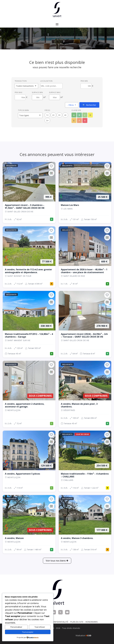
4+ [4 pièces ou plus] (65, 115)
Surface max (55, 92)
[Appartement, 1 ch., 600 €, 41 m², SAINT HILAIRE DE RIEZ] (85, 257)
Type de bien (23, 110)
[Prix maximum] (20, 97)
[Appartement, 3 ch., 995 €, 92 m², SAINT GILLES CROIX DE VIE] (29, 193)
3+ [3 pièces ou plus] (59, 115)
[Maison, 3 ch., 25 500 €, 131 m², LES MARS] (85, 193)
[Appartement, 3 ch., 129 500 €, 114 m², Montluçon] (29, 461)
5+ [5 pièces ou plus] (47, 121)
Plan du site (77, 622)
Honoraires (92, 622)
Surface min (37, 92)
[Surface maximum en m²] (54, 97)
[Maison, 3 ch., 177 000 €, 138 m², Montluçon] (85, 524)
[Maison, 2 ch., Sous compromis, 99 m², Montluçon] (29, 524)
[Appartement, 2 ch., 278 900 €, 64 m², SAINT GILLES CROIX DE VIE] (85, 324)
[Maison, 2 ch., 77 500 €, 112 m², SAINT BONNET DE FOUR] (29, 257)
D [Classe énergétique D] (90, 115)
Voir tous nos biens (56, 561)
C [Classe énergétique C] (85, 115)
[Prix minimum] (86, 86)
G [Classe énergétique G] (85, 121)
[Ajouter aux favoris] (51, 166)
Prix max (19, 92)
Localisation (46, 81)
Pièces (47, 110)
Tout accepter (28, 632)
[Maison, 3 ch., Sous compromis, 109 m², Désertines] (85, 394)
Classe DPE (76, 110)
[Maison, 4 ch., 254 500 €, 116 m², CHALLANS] (85, 461)
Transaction (21, 81)
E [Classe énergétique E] (74, 121)
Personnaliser (16, 627)
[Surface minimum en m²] (37, 97)
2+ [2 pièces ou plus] (53, 115)
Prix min (84, 81)
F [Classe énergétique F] (79, 121)
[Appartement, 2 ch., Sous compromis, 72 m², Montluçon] (29, 394)
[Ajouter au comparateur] (51, 173)
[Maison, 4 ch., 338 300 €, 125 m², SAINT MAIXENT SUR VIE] (29, 324)
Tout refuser (40, 627)
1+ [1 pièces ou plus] (47, 115)
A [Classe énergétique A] (74, 115)
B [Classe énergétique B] (79, 115)
